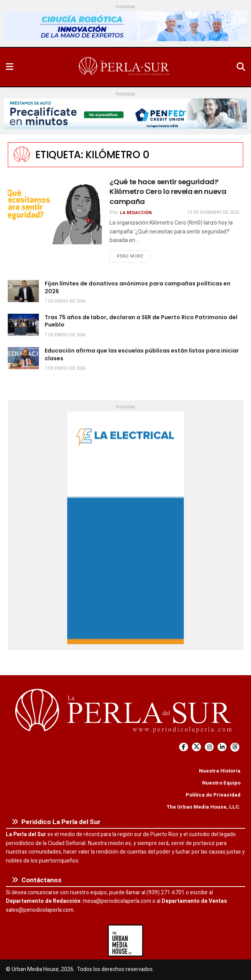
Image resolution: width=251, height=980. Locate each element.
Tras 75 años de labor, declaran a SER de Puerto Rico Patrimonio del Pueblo (141, 321)
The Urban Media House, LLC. (203, 807)
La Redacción (136, 213)
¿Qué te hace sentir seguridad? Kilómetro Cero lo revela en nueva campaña (168, 191)
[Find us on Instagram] (209, 747)
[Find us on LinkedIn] (222, 747)
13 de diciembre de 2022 (213, 212)
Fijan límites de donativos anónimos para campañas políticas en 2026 (138, 287)
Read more (134, 256)
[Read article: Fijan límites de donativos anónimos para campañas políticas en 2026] (23, 291)
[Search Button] (241, 67)
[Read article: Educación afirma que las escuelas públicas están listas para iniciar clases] (23, 358)
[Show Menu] (10, 67)
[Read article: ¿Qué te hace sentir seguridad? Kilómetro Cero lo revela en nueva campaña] (55, 210)
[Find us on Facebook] (184, 747)
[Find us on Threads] (235, 747)
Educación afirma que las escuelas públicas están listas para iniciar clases (142, 354)
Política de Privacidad (213, 795)
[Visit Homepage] (125, 67)
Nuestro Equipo (221, 783)
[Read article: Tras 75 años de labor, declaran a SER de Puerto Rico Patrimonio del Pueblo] (23, 325)
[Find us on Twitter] (196, 747)
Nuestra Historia (220, 771)
